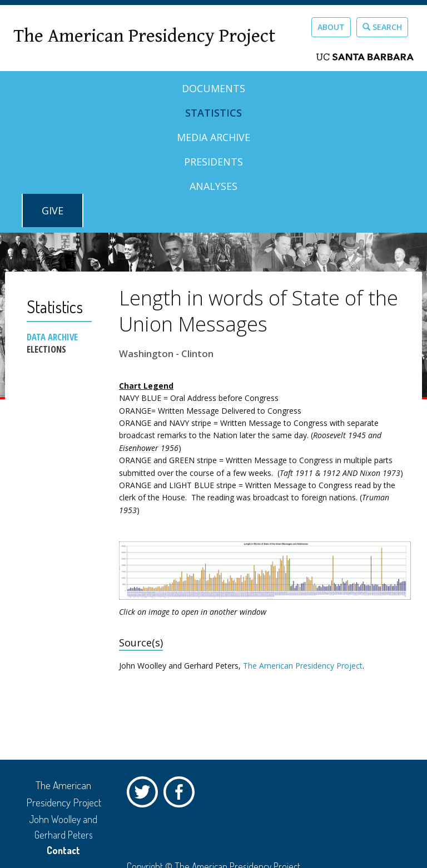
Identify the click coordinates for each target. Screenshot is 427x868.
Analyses (213, 186)
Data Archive (52, 337)
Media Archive (213, 137)
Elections (46, 349)
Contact (63, 850)
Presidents (213, 162)
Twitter (145, 795)
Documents (213, 88)
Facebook (182, 795)
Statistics (213, 113)
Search (382, 27)
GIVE (53, 210)
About (331, 27)
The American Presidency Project (144, 36)
